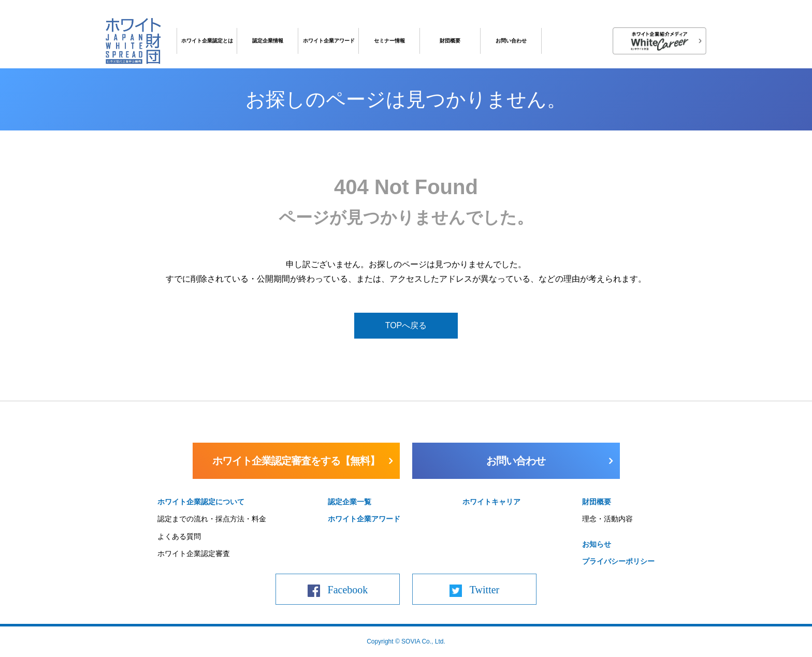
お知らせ (597, 544)
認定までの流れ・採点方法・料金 (212, 519)
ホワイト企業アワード (329, 41)
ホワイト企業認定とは (207, 41)
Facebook (348, 590)
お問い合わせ (511, 41)
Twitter (484, 590)
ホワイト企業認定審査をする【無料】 (296, 461)
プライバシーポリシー (618, 561)
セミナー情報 (389, 41)
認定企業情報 (268, 41)
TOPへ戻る (406, 325)
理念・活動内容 (607, 519)
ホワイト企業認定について (201, 502)
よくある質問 (179, 536)
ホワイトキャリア (491, 502)
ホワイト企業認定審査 (194, 553)
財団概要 (450, 41)
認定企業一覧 (350, 502)
